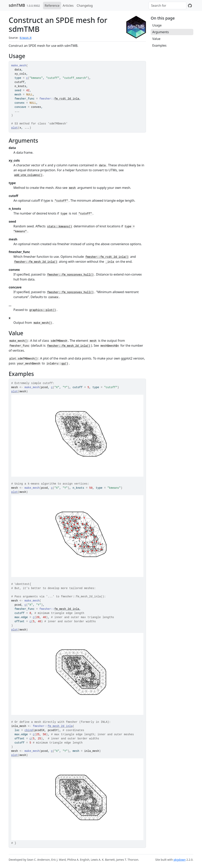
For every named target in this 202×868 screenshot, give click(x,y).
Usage (157, 25)
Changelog (85, 6)
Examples (159, 45)
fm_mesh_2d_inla (67, 609)
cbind (29, 730)
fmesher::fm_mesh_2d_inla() (36, 262)
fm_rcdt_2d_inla (67, 99)
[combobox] (167, 6)
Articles (68, 6)
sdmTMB (17, 5)
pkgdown (180, 860)
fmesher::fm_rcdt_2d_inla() (107, 257)
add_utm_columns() (28, 175)
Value (156, 39)
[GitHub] (190, 6)
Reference (52, 6)
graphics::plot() (43, 310)
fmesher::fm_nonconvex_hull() (70, 275)
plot (15, 128)
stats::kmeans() (60, 227)
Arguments (161, 32)
